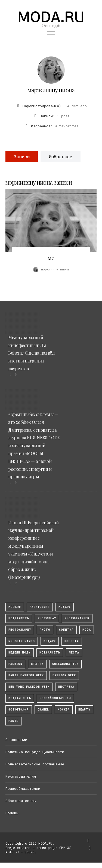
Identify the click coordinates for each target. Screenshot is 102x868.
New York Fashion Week (29, 687)
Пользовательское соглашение (35, 764)
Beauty (84, 710)
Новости (72, 641)
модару (65, 607)
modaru (15, 607)
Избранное (61, 157)
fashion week (64, 675)
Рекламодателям (21, 776)
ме (51, 258)
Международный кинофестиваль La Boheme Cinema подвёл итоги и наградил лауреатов (31, 353)
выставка (66, 687)
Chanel (43, 710)
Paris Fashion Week (26, 675)
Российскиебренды (55, 698)
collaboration (65, 664)
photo (45, 630)
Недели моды (20, 653)
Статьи (37, 664)
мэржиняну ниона (51, 90)
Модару (50, 641)
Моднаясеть (50, 653)
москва (64, 710)
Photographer (77, 618)
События (66, 630)
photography (20, 630)
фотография (19, 710)
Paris (13, 721)
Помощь (12, 813)
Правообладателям (23, 788)
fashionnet (40, 607)
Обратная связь (21, 801)
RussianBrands (22, 641)
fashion (15, 664)
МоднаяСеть (19, 618)
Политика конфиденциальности (35, 752)
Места (74, 653)
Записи (22, 157)
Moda (87, 630)
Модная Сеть (20, 698)
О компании (16, 740)
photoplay (47, 618)
